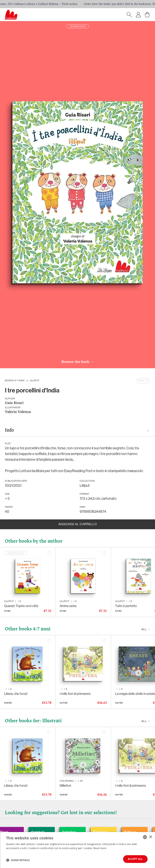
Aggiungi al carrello (77, 524)
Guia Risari (14, 403)
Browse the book (77, 362)
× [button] (150, 837)
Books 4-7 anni (15, 381)
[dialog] (77, 850)
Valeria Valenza (18, 412)
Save (144, 381)
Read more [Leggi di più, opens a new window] (100, 848)
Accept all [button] (135, 859)
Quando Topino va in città (21, 606)
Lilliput (35, 381)
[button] (18, 860)
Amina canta (68, 606)
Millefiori (65, 785)
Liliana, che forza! (16, 694)
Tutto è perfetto (126, 606)
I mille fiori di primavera (75, 694)
